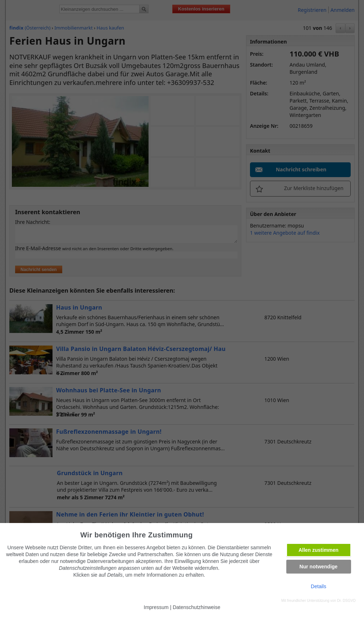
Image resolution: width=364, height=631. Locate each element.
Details (318, 586)
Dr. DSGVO (346, 601)
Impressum (156, 607)
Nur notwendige (319, 567)
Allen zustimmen (318, 550)
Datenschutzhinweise (196, 607)
